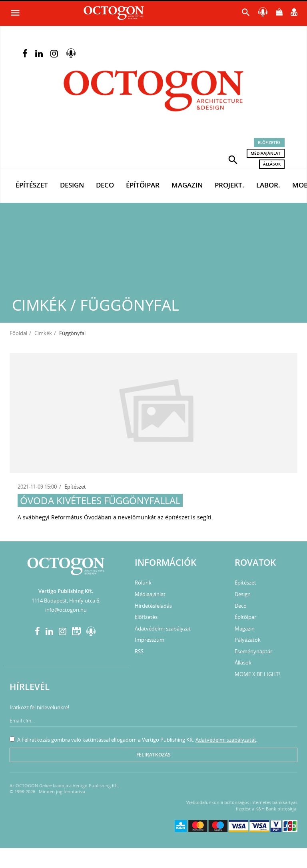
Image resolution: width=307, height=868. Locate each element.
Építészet (32, 185)
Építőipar (143, 185)
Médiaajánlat (266, 153)
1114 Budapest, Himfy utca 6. (66, 601)
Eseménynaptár (253, 651)
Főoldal (18, 333)
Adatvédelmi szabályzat (163, 629)
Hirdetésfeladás (153, 606)
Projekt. (229, 185)
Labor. (268, 185)
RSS (139, 651)
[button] (233, 159)
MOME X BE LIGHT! (257, 674)
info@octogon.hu (66, 610)
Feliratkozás (153, 755)
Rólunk (143, 583)
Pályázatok (248, 640)
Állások (272, 164)
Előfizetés (269, 142)
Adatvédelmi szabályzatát (226, 740)
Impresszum (150, 640)
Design (72, 185)
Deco (105, 185)
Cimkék (43, 333)
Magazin (187, 185)
